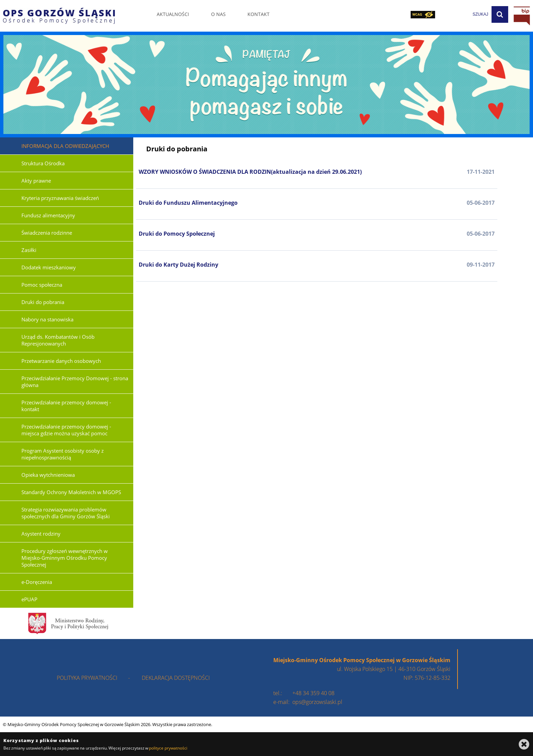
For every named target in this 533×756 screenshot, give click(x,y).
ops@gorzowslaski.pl (317, 702)
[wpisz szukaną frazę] (463, 14)
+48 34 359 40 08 (313, 693)
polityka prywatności (87, 678)
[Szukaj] (500, 14)
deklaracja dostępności (176, 678)
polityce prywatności (168, 748)
